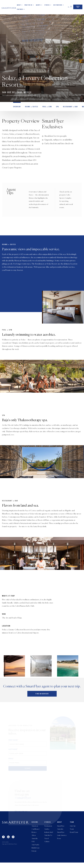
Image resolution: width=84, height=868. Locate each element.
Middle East (36, 853)
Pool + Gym (46, 107)
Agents (38, 5)
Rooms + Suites (31, 107)
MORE (82, 107)
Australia (35, 843)
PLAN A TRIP (78, 7)
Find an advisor (42, 698)
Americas (35, 830)
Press (59, 843)
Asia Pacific (35, 850)
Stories (47, 5)
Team (72, 826)
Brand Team (74, 837)
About (19, 5)
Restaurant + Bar (69, 107)
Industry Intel (49, 837)
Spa (56, 107)
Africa (34, 840)
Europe (34, 856)
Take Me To (48, 840)
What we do (28, 5)
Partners (20, 9)
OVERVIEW (17, 107)
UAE (33, 847)
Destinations (58, 5)
